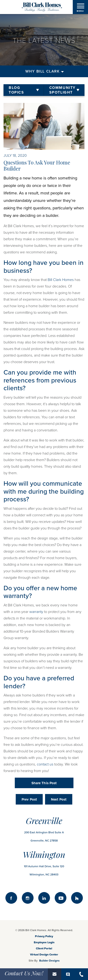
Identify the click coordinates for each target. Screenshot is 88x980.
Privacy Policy (44, 936)
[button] (55, 974)
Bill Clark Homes (61, 280)
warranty (36, 612)
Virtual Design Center (44, 954)
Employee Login (44, 942)
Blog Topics (16, 90)
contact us (45, 764)
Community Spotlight (62, 90)
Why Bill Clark (42, 71)
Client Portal (44, 948)
